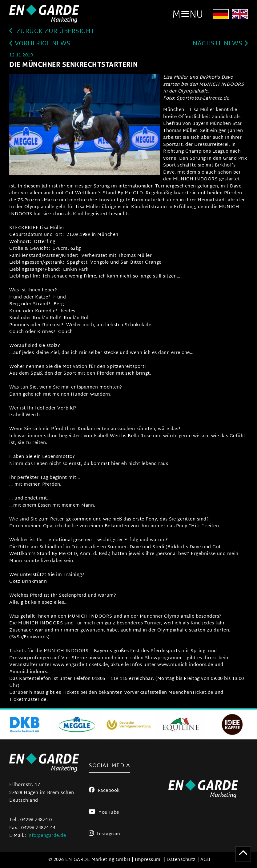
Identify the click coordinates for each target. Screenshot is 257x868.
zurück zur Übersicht (52, 32)
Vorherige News (40, 44)
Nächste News (220, 44)
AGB (205, 860)
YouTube (104, 813)
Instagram (104, 834)
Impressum (148, 860)
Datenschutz (181, 860)
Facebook (104, 791)
